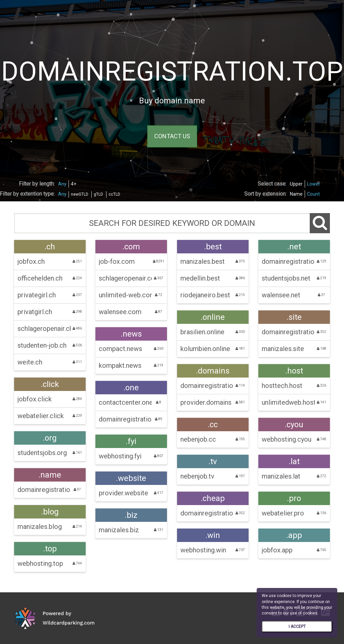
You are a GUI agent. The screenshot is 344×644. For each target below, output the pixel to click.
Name (296, 194)
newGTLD (80, 194)
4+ (74, 184)
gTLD (98, 194)
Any (62, 184)
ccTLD (114, 194)
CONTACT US (172, 136)
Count (313, 194)
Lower (314, 184)
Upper (296, 184)
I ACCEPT (297, 627)
